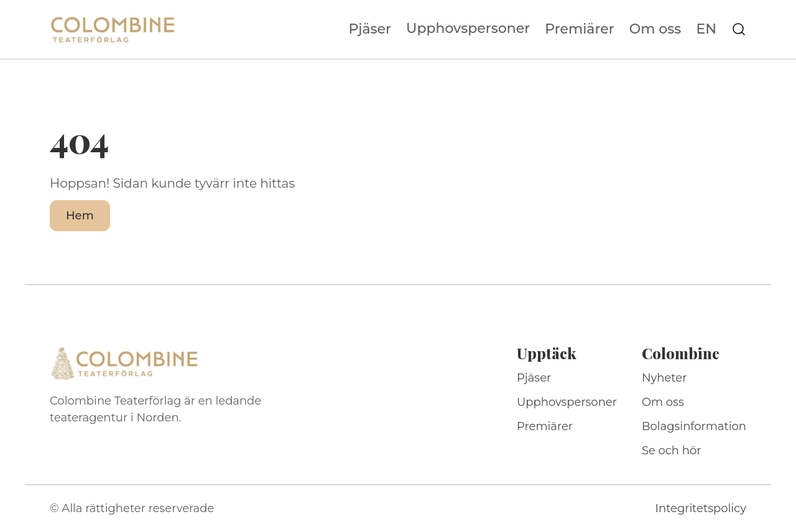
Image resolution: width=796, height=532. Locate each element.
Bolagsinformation (694, 426)
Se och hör (672, 451)
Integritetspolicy (701, 508)
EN (706, 29)
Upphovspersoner (468, 28)
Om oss (655, 29)
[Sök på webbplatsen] (739, 29)
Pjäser (370, 29)
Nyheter (664, 378)
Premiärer (580, 29)
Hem (80, 216)
